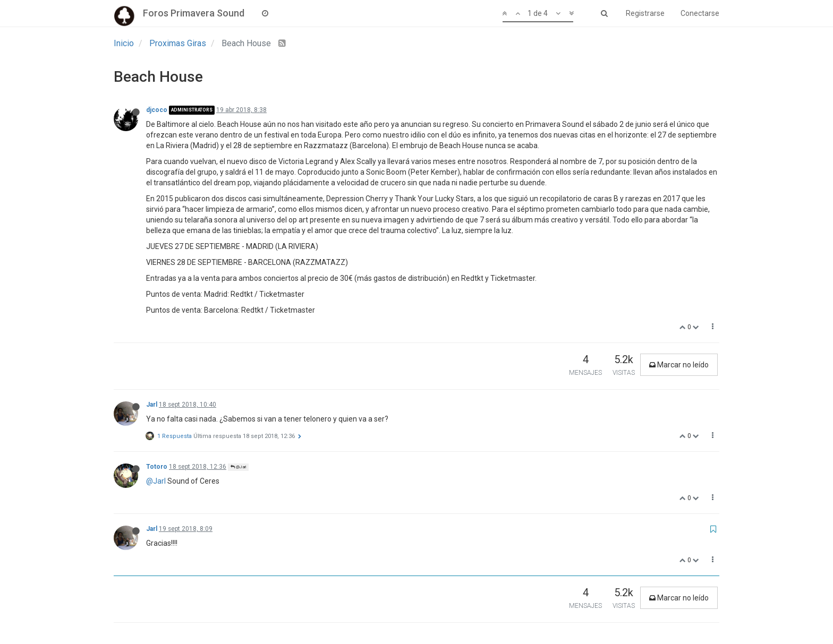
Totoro (157, 467)
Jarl (152, 405)
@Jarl (238, 467)
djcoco (157, 110)
